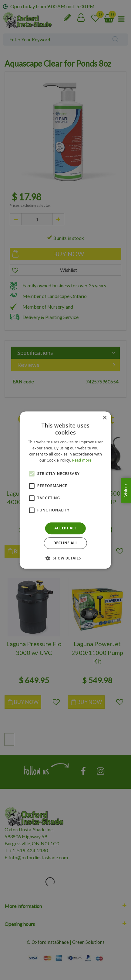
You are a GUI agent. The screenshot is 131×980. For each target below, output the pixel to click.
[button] (65, 558)
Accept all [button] (65, 528)
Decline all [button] (65, 543)
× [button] (104, 418)
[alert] (65, 490)
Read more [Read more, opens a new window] (82, 460)
